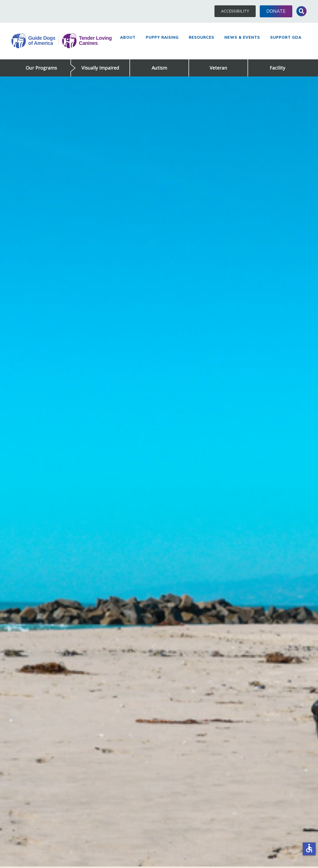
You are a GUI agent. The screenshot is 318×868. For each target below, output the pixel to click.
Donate (276, 11)
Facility (277, 68)
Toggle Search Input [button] (301, 11)
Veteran (218, 68)
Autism (159, 68)
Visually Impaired (100, 68)
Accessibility (235, 11)
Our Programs (41, 68)
